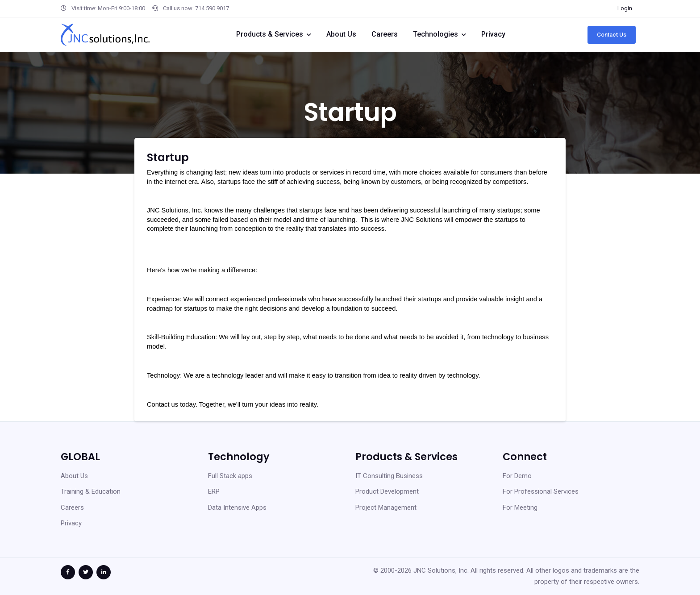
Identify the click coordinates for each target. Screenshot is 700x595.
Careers (385, 34)
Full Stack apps (230, 476)
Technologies (435, 34)
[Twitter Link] (86, 572)
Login (625, 8)
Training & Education (91, 491)
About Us (341, 34)
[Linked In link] (104, 572)
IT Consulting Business (389, 476)
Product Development (387, 491)
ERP (214, 491)
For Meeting (520, 508)
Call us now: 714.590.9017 (191, 8)
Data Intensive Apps (237, 508)
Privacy (493, 34)
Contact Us (612, 35)
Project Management (386, 508)
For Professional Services (541, 491)
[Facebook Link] (68, 572)
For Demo (517, 476)
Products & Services (270, 34)
